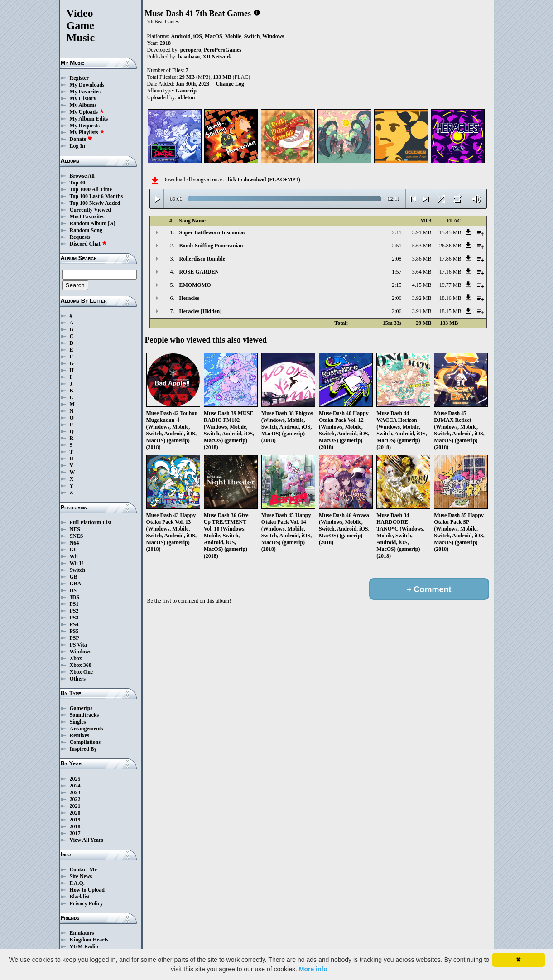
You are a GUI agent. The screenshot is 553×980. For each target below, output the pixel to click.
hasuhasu (189, 57)
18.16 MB (450, 298)
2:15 (397, 285)
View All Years (87, 840)
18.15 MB (450, 311)
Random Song (86, 230)
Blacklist (80, 897)
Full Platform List (91, 522)
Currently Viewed (90, 210)
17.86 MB (450, 259)
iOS (198, 36)
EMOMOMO (195, 285)
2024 (75, 786)
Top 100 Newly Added (95, 203)
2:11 (397, 232)
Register (79, 78)
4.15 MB (422, 285)
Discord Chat (88, 244)
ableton (187, 97)
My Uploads (87, 112)
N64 (75, 543)
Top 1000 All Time (91, 189)
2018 (75, 826)
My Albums (83, 105)
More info (313, 969)
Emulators (82, 933)
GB (74, 577)
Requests (80, 237)
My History (83, 98)
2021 (75, 806)
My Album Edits (89, 119)
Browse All (82, 176)
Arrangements (87, 729)
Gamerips (81, 708)
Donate (81, 139)
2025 (75, 779)
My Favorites (85, 92)
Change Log (230, 84)
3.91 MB (422, 232)
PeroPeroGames (223, 50)
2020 (75, 813)
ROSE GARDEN (199, 272)
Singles (78, 722)
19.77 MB (450, 285)
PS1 (74, 604)
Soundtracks (84, 715)
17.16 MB (450, 272)
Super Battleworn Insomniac (213, 232)
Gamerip (186, 91)
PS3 (74, 618)
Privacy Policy (87, 903)
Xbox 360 (81, 665)
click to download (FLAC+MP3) (262, 179)
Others (78, 679)
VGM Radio (84, 946)
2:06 (397, 298)
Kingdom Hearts (89, 940)
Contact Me (83, 869)
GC (74, 550)
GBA (76, 584)
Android (181, 36)
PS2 (74, 611)
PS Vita (78, 645)
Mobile (233, 36)
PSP (75, 638)
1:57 (397, 272)
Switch (78, 570)
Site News (81, 876)
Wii (74, 556)
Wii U (77, 563)
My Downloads (87, 85)
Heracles (190, 298)
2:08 (397, 259)
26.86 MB (450, 246)
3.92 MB (422, 298)
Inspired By (83, 749)
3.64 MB (422, 272)
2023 (75, 792)
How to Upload (87, 890)
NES (75, 529)
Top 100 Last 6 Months (96, 196)
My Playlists (87, 132)
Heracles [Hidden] (201, 311)
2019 (75, 820)
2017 (75, 833)
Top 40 (78, 183)
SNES (77, 536)
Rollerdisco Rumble (202, 259)
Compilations (85, 742)
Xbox (76, 658)
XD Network (217, 57)
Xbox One (82, 672)
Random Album (88, 223)
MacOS (214, 36)
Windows (81, 652)
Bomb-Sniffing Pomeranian (211, 246)
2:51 (397, 246)
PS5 (74, 631)
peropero (191, 50)
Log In (77, 146)
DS (73, 590)
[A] (112, 223)
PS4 (74, 624)
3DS (75, 597)
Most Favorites (87, 217)
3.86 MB (422, 259)
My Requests (85, 126)
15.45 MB (450, 232)
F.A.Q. (77, 883)
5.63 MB (422, 246)
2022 (75, 799)
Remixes (79, 735)
